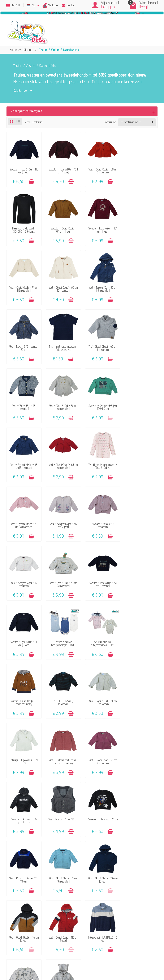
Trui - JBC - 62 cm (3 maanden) (24, 580)
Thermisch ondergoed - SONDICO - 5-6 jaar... (141, 170)
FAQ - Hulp (91, 908)
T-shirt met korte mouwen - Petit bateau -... (102, 287)
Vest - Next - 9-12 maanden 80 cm (63, 287)
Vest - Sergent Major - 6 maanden (63, 463)
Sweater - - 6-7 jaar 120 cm (140, 639)
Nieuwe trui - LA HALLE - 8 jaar (63, 756)
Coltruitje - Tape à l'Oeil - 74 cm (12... (102, 580)
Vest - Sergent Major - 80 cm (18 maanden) (101, 404)
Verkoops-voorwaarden (134, 902)
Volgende (99, 789)
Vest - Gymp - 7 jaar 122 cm (101, 639)
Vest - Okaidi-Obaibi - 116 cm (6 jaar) (102, 697)
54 (87, 789)
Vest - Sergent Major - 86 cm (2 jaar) (140, 404)
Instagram (126, 942)
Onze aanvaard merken (35, 913)
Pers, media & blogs (132, 919)
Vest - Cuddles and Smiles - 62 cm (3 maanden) (141, 580)
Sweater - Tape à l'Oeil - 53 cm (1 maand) (141, 463)
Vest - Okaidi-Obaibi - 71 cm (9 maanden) (24, 639)
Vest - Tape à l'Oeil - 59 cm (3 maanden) (102, 463)
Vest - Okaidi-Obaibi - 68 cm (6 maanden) (101, 170)
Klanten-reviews (30, 919)
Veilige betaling (93, 919)
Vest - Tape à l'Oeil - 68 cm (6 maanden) (63, 346)
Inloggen (108, 7)
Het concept (27, 902)
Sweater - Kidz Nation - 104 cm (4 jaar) (63, 229)
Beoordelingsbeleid (131, 913)
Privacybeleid (128, 908)
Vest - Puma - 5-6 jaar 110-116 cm (23, 697)
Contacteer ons (93, 902)
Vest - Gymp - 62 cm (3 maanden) (140, 756)
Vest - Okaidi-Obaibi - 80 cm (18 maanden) (140, 229)
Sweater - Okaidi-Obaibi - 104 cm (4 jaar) (23, 229)
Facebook (125, 936)
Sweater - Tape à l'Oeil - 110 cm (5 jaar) (23, 522)
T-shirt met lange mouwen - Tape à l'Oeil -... (63, 404)
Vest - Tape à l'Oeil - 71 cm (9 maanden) (63, 580)
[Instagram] (37, 959)
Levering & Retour (95, 913)
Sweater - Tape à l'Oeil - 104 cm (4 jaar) (63, 170)
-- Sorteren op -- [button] (131, 122)
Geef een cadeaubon (32, 925)
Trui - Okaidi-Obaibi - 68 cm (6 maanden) (141, 287)
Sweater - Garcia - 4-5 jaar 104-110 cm (101, 346)
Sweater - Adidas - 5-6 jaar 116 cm (62, 639)
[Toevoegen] (31, 181)
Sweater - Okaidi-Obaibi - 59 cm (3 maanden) (140, 522)
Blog (122, 925)
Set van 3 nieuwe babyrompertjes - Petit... (62, 522)
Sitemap (125, 930)
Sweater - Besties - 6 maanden (24, 463)
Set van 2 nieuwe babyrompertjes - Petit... (102, 522)
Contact (69, 5)
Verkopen (54, 5)
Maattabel (90, 925)
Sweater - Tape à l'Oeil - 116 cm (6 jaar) (24, 170)
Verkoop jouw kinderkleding (37, 908)
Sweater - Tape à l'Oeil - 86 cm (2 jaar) (102, 756)
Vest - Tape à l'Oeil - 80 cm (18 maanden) (24, 287)
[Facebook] (27, 959)
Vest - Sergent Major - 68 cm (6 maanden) (140, 346)
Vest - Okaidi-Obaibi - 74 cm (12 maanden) (101, 229)
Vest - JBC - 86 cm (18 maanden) (24, 346)
